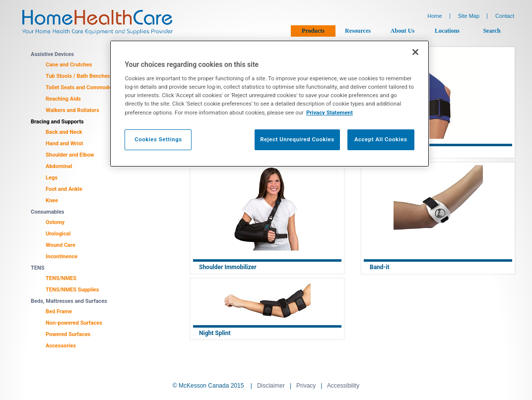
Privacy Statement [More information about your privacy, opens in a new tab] (330, 113)
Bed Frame (59, 312)
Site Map (469, 16)
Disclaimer (271, 386)
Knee (52, 200)
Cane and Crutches (69, 65)
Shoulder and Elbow (70, 155)
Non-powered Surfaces (74, 323)
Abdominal (59, 166)
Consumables (48, 212)
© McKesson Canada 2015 (208, 386)
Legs (52, 178)
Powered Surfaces (68, 334)
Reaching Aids (63, 99)
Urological (58, 234)
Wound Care (61, 245)
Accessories (61, 346)
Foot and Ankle (64, 189)
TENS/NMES (61, 278)
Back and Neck (64, 132)
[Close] (415, 52)
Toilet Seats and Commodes (80, 87)
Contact (505, 16)
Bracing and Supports (57, 122)
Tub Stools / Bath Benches (78, 76)
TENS (38, 268)
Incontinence (62, 257)
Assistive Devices (52, 54)
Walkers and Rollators (72, 110)
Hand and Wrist (65, 143)
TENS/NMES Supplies (72, 290)
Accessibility (343, 386)
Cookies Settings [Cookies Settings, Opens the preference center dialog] (158, 139)
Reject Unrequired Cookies (297, 139)
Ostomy (55, 222)
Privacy (306, 386)
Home (434, 16)
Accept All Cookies (381, 139)
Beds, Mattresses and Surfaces (69, 301)
